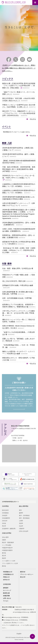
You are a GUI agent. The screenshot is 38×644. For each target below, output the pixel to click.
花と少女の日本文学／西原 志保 (14, 281)
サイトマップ (7, 590)
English (19, 634)
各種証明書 (6, 596)
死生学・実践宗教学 (8, 542)
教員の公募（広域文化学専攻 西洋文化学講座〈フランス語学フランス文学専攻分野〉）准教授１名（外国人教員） (19, 86)
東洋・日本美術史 (24, 515)
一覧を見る (32, 119)
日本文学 (5, 521)
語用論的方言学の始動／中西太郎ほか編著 (18, 285)
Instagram (22, 59)
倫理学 (21, 513)
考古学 (4, 526)
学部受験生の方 (8, 572)
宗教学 (4, 540)
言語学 (21, 523)
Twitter (16, 59)
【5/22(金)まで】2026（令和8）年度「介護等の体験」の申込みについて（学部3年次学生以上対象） (19, 250)
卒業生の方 (6, 577)
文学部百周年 (7, 584)
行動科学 (22, 529)
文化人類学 (5, 537)
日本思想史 (5, 513)
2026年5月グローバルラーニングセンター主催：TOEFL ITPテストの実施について (18, 177)
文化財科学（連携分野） (9, 529)
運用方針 (23, 572)
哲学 (20, 510)
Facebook (9, 59)
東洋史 (4, 553)
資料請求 (6, 588)
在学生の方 (6, 580)
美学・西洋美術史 (24, 518)
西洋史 (4, 566)
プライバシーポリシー (27, 574)
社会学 (21, 526)
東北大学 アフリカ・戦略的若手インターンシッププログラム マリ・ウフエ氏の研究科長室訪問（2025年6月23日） (19, 113)
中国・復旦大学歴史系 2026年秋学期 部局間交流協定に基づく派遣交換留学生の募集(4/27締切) (19, 169)
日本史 (4, 523)
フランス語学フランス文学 (10, 563)
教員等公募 (6, 593)
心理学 (21, 521)
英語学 (4, 558)
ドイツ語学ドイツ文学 (9, 561)
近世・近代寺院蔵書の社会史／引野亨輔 (17, 298)
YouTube (29, 59)
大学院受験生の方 (8, 574)
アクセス (6, 601)
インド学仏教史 (7, 545)
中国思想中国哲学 (7, 550)
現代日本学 (5, 510)
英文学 (4, 556)
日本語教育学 (6, 518)
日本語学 (5, 515)
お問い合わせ (7, 598)
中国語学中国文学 (7, 548)
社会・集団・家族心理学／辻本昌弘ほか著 (18, 268)
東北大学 (23, 577)
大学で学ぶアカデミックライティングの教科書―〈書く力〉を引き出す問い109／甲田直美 (19, 313)
